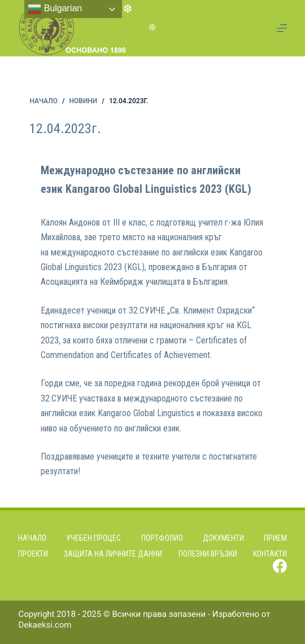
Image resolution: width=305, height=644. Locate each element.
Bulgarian (55, 9)
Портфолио (162, 538)
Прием (275, 538)
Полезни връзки (208, 554)
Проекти (33, 554)
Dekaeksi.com (45, 625)
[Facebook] (280, 566)
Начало (32, 538)
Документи (223, 538)
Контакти (270, 554)
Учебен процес (93, 538)
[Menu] (282, 28)
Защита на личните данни (113, 554)
